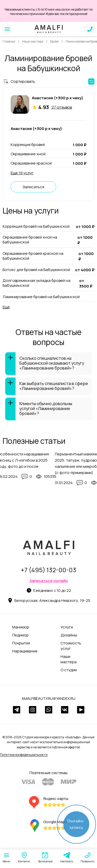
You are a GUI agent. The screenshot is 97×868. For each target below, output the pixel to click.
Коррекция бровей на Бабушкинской (36, 226)
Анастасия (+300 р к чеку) (58, 98)
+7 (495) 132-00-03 (49, 570)
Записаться (33, 187)
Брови (54, 41)
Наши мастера (33, 41)
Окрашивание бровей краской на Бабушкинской (33, 256)
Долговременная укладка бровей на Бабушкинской (36, 283)
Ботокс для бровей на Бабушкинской (36, 270)
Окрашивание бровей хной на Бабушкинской (30, 240)
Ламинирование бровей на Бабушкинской (41, 297)
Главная (9, 41)
